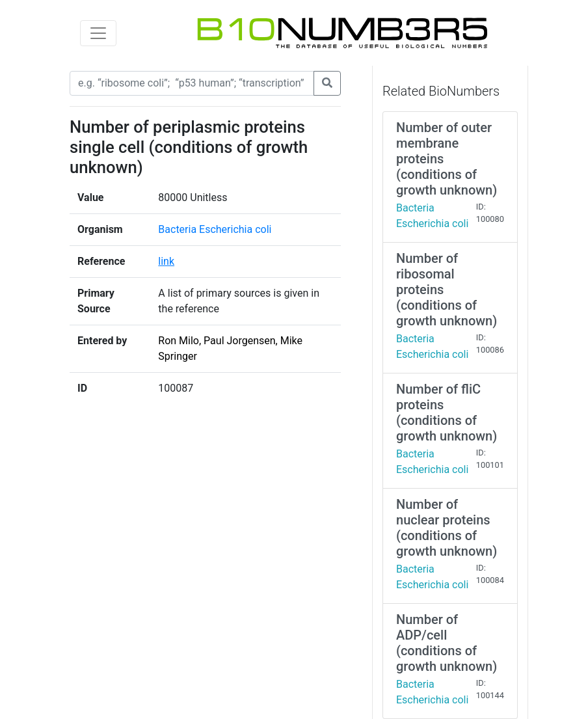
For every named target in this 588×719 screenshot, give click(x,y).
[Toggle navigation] (98, 33)
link (166, 261)
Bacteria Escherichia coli (215, 229)
